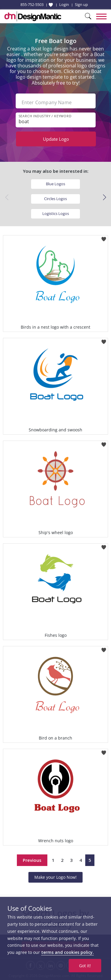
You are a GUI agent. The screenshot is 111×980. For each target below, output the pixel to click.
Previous (32, 860)
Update (56, 139)
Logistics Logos (56, 213)
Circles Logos (55, 199)
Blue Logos (55, 184)
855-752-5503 (32, 4)
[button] (104, 197)
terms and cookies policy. (67, 952)
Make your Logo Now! (55, 877)
